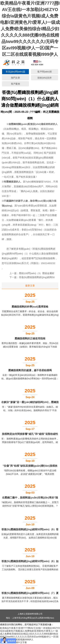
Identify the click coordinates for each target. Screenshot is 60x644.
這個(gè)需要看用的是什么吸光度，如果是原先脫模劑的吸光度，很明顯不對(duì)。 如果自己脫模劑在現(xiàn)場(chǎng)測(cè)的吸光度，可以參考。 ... (30, 538)
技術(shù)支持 (45, 78)
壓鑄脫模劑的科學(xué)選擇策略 (30, 307)
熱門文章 (15, 78)
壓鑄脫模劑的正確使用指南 (30, 338)
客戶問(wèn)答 (45, 72)
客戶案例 (15, 84)
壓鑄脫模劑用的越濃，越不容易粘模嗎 (30, 370)
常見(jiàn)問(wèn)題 (15, 72)
